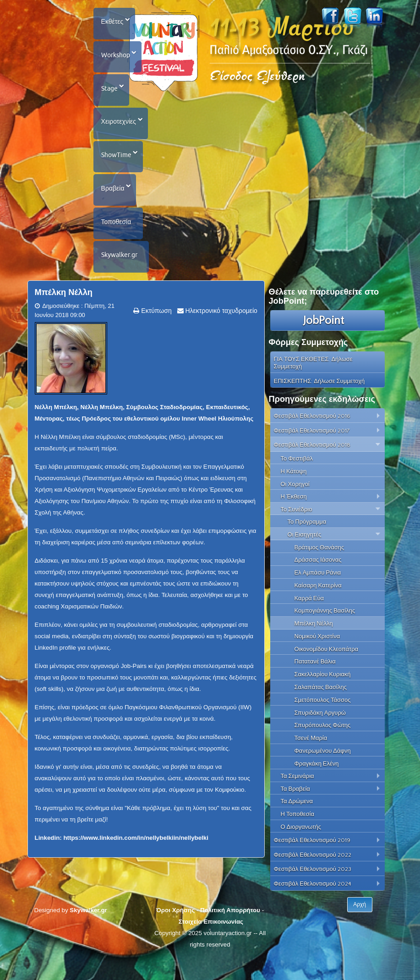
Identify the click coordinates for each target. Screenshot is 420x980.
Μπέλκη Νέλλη (64, 315)
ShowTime (117, 168)
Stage (110, 95)
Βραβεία (114, 204)
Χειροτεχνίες (120, 131)
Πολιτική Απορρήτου (230, 933)
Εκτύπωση (155, 334)
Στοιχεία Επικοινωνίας (211, 944)
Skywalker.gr (120, 276)
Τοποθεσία (117, 240)
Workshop (117, 59)
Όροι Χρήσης (175, 933)
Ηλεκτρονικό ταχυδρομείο (221, 334)
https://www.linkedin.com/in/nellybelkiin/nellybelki (136, 861)
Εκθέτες (113, 23)
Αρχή (360, 928)
